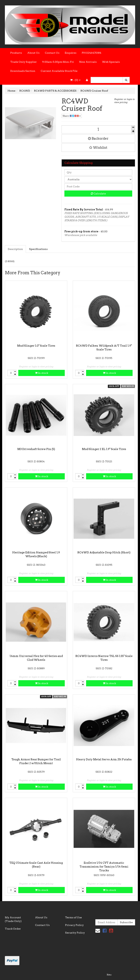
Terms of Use (73, 917)
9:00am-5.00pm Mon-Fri (58, 62)
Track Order (13, 929)
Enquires (71, 53)
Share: (72, 116)
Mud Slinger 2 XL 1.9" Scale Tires (104, 449)
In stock (42, 373)
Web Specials (111, 62)
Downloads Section (23, 71)
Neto (109, 975)
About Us (33, 53)
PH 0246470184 (92, 53)
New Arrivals (88, 62)
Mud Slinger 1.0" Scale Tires (36, 346)
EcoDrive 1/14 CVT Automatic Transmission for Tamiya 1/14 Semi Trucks (104, 867)
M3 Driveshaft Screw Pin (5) (36, 449)
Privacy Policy (74, 925)
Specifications (38, 249)
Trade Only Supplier (24, 62)
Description (15, 249)
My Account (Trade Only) (13, 919)
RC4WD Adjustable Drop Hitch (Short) (104, 552)
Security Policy (75, 933)
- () (75, 80)
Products (16, 53)
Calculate (98, 194)
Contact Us (52, 53)
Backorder (98, 138)
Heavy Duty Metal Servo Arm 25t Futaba (104, 759)
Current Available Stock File (59, 71)
